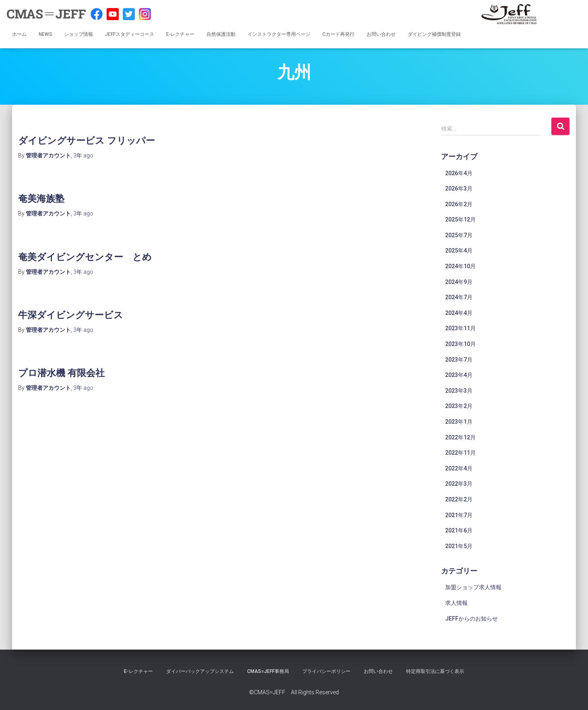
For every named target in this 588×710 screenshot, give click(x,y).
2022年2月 (459, 499)
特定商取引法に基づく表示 (435, 671)
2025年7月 (459, 235)
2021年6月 (459, 530)
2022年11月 (460, 453)
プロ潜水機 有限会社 (65, 372)
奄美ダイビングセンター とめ (91, 256)
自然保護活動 (221, 34)
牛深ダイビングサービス (75, 314)
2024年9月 (459, 282)
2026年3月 (459, 188)
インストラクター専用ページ (279, 34)
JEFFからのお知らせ (471, 619)
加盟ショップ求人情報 (473, 587)
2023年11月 (460, 328)
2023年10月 (460, 344)
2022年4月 (459, 468)
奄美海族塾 (43, 198)
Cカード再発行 (338, 34)
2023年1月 (459, 422)
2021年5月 (459, 546)
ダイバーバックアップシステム (200, 671)
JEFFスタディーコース (130, 34)
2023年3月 (459, 391)
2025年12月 (460, 219)
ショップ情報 (78, 34)
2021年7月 (459, 515)
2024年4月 (459, 313)
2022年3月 (459, 484)
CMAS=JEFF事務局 (268, 671)
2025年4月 (459, 250)
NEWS (45, 34)
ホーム (19, 34)
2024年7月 (459, 297)
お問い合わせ (381, 34)
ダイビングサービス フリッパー (92, 140)
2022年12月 (460, 437)
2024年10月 (460, 266)
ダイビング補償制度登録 (434, 34)
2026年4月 (459, 173)
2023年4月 (459, 375)
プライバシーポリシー (326, 671)
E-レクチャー (180, 34)
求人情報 (456, 603)
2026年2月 (459, 204)
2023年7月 (459, 360)
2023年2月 (459, 406)
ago (83, 155)
